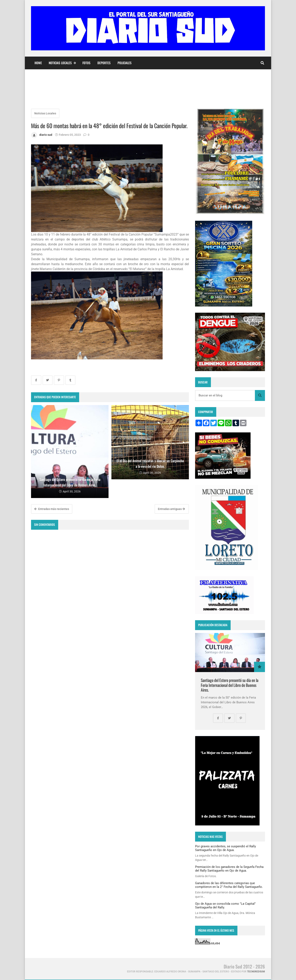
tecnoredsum (256, 972)
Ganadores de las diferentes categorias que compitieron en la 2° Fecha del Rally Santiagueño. (229, 885)
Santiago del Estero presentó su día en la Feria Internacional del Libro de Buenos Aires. (230, 685)
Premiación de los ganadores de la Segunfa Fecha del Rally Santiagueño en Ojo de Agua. (229, 869)
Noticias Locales (62, 63)
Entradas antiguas (171, 509)
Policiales (125, 63)
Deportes (104, 63)
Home (38, 63)
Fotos (86, 63)
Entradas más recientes (52, 509)
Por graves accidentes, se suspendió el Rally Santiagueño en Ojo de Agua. (225, 848)
